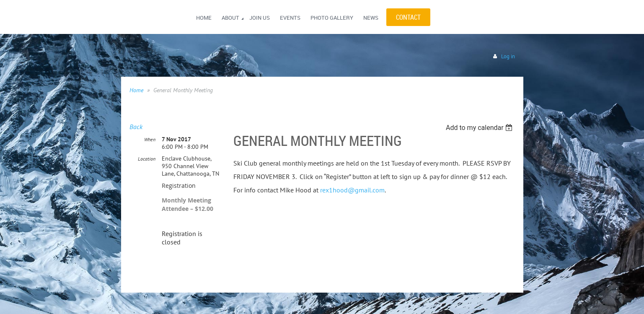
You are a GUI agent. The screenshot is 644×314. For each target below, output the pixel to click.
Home (136, 90)
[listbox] (480, 128)
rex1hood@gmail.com (352, 190)
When (150, 139)
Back (136, 127)
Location (147, 159)
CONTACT (408, 17)
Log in (508, 56)
